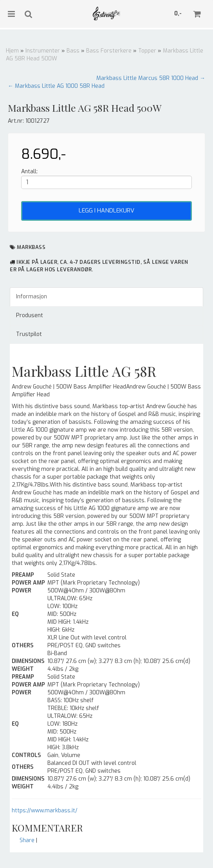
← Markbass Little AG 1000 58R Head (56, 86)
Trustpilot (29, 334)
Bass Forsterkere (109, 51)
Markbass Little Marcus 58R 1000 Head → (151, 78)
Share (27, 840)
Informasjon (32, 297)
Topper (147, 51)
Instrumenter (43, 51)
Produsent (30, 315)
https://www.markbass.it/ (45, 811)
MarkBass (31, 247)
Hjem (12, 51)
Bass (73, 51)
